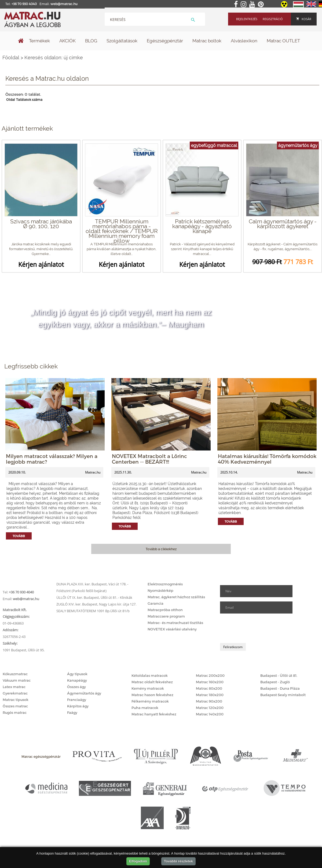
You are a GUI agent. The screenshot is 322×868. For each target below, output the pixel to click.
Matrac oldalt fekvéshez (152, 682)
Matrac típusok (16, 700)
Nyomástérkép (160, 590)
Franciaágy (77, 700)
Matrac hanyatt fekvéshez (154, 714)
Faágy (72, 712)
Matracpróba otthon (165, 610)
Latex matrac (14, 687)
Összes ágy (76, 687)
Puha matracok (145, 708)
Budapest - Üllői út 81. (279, 675)
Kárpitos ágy (78, 706)
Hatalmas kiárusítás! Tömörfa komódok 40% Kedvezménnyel (267, 459)
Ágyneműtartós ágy (84, 693)
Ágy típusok (77, 674)
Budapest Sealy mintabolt (283, 695)
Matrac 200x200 (210, 675)
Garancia (155, 603)
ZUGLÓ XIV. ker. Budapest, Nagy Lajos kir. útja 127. (96, 604)
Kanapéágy (77, 680)
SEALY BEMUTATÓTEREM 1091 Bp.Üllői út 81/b (93, 611)
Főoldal (11, 58)
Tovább (19, 536)
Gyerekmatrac (15, 693)
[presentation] (261, 628)
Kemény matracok (148, 688)
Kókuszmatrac (15, 674)
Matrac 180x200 (210, 695)
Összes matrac (15, 706)
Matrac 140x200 (210, 714)
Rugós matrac (15, 712)
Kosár (304, 19)
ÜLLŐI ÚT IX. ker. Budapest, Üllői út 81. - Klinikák (94, 597)
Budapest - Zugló (275, 682)
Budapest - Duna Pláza (280, 688)
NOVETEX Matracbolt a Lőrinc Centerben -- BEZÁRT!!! (149, 459)
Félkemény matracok (150, 701)
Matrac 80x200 (209, 688)
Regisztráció (273, 19)
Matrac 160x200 (210, 682)
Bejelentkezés (247, 19)
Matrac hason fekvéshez (152, 695)
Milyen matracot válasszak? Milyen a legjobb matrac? (52, 459)
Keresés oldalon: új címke (54, 58)
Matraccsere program (166, 616)
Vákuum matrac (17, 680)
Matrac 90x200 (209, 701)
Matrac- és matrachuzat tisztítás (175, 623)
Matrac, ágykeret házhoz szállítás (176, 597)
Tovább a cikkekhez (161, 549)
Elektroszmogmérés (165, 584)
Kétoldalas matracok (150, 675)
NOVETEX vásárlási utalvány (172, 629)
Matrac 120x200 (210, 708)
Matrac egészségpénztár (41, 756)
